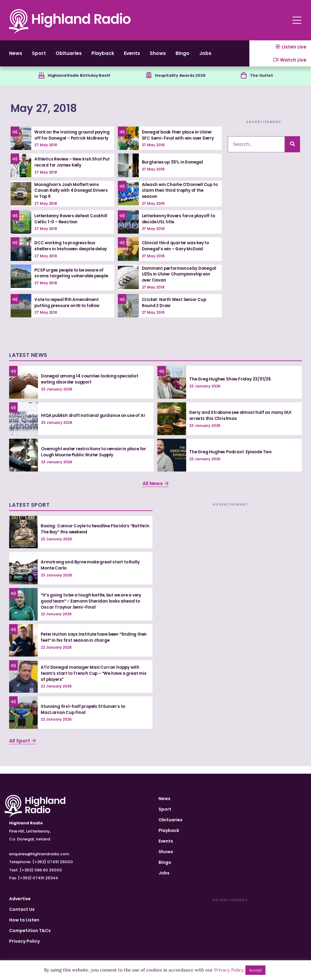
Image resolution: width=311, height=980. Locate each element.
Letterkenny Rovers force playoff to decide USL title (178, 227)
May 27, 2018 (53, 113)
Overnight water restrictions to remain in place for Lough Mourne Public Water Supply (92, 459)
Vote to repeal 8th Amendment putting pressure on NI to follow (69, 310)
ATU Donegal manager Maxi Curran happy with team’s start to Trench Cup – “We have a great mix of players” (92, 681)
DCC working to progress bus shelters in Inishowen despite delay (72, 254)
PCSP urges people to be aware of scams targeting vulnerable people (71, 282)
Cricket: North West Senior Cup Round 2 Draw (175, 310)
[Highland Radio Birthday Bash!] (38, 81)
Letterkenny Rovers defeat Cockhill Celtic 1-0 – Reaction (72, 227)
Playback (115, 56)
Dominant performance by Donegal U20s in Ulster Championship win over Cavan (175, 282)
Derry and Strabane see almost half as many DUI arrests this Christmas (242, 423)
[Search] (292, 150)
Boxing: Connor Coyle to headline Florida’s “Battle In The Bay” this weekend (95, 536)
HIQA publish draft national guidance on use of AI (94, 423)
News (16, 56)
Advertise (20, 899)
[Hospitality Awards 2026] (149, 81)
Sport (43, 56)
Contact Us (22, 909)
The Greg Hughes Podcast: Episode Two (232, 459)
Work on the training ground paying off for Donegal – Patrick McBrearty (69, 142)
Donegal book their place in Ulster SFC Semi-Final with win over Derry (179, 141)
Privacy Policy (24, 941)
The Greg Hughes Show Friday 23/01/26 (231, 387)
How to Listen (24, 920)
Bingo (206, 56)
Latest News (28, 362)
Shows (178, 56)
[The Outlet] (245, 81)
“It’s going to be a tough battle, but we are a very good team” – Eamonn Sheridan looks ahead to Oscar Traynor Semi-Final (94, 608)
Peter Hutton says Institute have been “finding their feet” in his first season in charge (91, 645)
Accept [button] (255, 970)
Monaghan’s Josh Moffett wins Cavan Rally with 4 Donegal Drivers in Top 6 (72, 198)
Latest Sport (29, 512)
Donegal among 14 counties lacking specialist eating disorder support (91, 387)
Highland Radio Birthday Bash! (79, 81)
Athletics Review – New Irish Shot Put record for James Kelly (70, 170)
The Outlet (264, 81)
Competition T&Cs (30, 931)
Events (149, 56)
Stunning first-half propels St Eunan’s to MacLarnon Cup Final (84, 717)
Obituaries (76, 56)
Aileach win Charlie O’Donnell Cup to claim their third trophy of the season (178, 198)
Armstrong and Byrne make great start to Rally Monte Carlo (92, 573)
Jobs (232, 56)
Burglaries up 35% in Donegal (173, 170)
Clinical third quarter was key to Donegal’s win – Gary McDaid (176, 254)
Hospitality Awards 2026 (183, 81)
